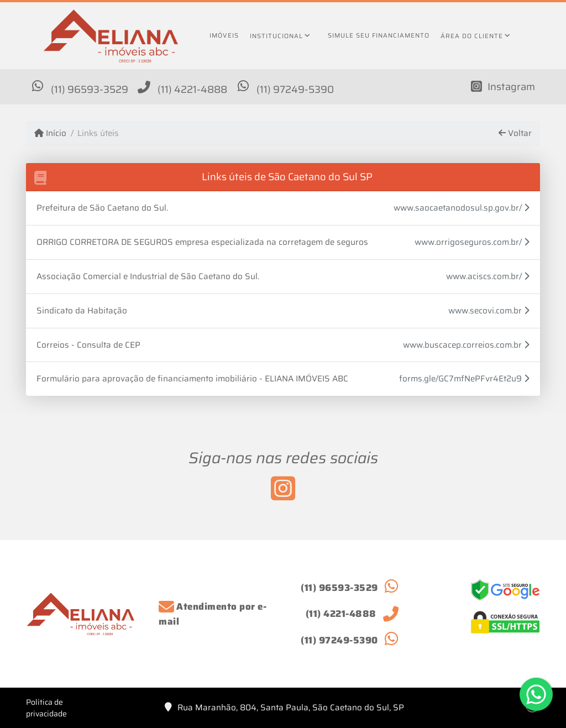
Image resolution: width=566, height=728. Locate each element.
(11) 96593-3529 (90, 89)
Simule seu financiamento (379, 35)
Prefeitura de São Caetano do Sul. (102, 208)
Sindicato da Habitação (82, 311)
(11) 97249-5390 (295, 89)
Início (50, 133)
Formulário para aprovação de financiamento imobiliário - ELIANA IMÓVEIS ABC (192, 379)
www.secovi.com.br (489, 311)
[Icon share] (503, 86)
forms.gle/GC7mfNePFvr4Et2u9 (464, 379)
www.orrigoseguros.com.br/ (472, 242)
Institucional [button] (276, 36)
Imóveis (224, 35)
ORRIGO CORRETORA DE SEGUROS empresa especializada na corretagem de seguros (202, 242)
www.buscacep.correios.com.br (466, 345)
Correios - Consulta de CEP (88, 345)
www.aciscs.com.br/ (488, 277)
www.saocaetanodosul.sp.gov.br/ (462, 208)
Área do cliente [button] (472, 36)
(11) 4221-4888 (192, 89)
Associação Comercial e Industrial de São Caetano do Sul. (148, 276)
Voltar (515, 133)
